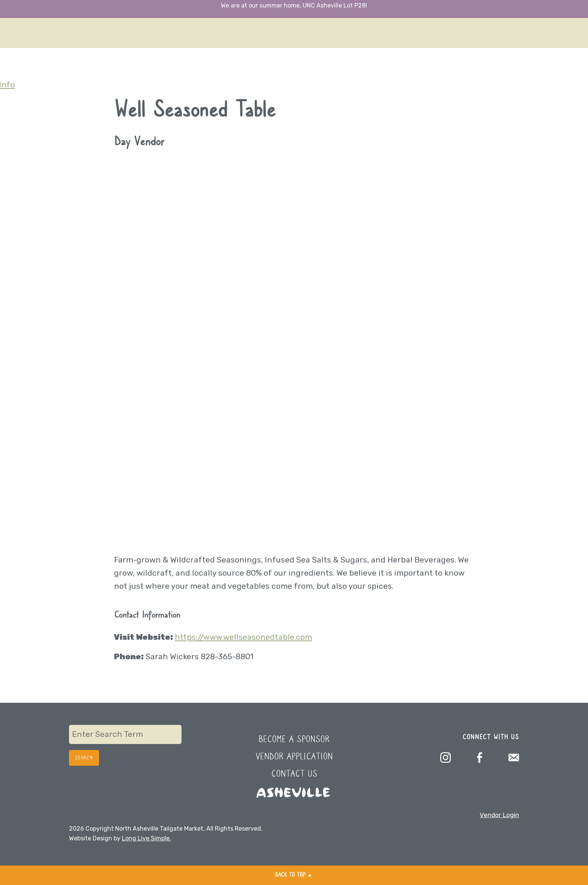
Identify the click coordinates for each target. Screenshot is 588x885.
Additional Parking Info (44, 85)
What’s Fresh (24, 20)
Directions (20, 7)
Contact (15, 72)
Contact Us (294, 774)
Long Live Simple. (146, 838)
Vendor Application (294, 757)
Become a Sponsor (294, 740)
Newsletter (21, 46)
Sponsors (18, 59)
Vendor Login (499, 815)
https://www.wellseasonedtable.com (243, 637)
